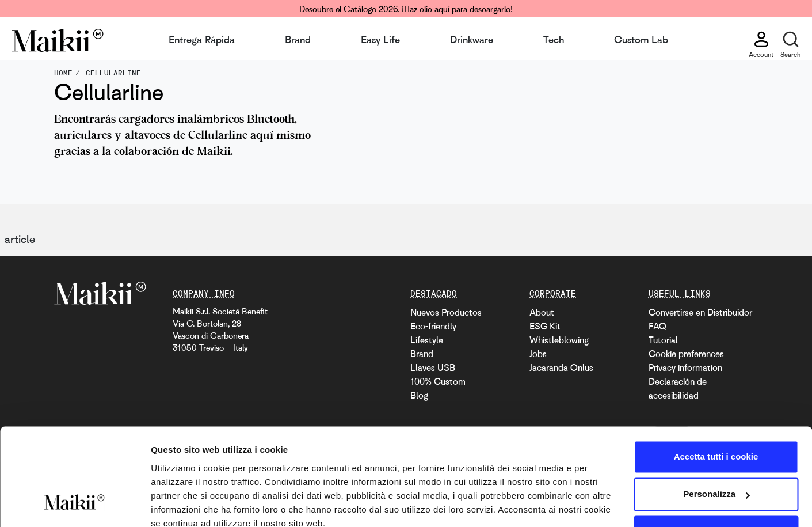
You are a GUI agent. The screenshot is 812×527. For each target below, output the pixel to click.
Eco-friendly (433, 326)
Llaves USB (433, 367)
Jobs (538, 354)
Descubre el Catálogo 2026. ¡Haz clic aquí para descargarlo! (406, 9)
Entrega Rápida (202, 39)
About (542, 312)
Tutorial (663, 340)
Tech (554, 39)
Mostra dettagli (182, 504)
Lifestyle (427, 340)
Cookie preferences (686, 354)
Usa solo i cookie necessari (716, 481)
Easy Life (380, 39)
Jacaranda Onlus (561, 367)
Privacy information (685, 367)
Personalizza (716, 443)
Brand (298, 39)
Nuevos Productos (446, 312)
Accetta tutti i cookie (716, 406)
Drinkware (472, 39)
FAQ (657, 326)
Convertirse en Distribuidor (700, 312)
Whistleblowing (559, 340)
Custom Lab (641, 39)
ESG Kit (545, 326)
